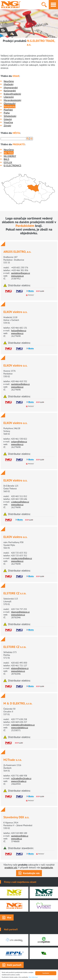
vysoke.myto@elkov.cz (21, 558)
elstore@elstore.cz (20, 668)
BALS (6, 159)
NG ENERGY (10, 156)
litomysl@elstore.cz (20, 612)
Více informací (33, 977)
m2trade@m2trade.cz (21, 778)
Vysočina (8, 122)
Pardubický (10, 106)
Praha (7, 113)
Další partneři (14, 965)
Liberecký (9, 97)
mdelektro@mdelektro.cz (23, 725)
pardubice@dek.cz (20, 836)
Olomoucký (10, 103)
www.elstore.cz (18, 615)
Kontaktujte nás (31, 873)
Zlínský (7, 126)
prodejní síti (11, 867)
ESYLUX (8, 162)
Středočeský (10, 116)
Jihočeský (9, 84)
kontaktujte (47, 867)
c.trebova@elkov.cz (20, 502)
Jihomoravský (11, 87)
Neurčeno (9, 81)
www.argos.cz (17, 276)
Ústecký (8, 119)
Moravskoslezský (12, 100)
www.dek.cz (17, 839)
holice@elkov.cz (19, 331)
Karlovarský (10, 91)
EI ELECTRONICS (12, 165)
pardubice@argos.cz (21, 273)
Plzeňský (8, 110)
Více (9, 917)
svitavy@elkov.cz (19, 442)
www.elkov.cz (17, 333)
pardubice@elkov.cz (20, 384)
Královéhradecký (12, 94)
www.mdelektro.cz (20, 728)
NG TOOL (9, 153)
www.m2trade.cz (19, 781)
